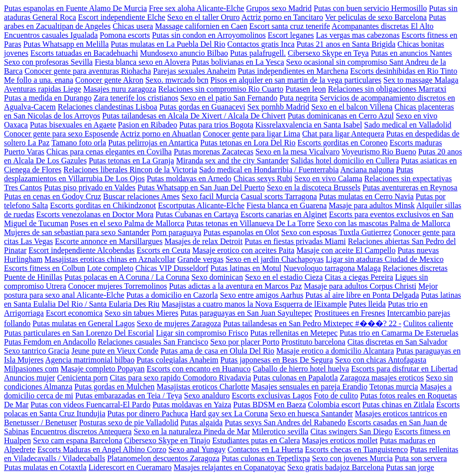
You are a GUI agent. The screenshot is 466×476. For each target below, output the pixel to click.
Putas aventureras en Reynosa (410, 187)
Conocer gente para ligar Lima (251, 134)
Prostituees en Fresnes (349, 313)
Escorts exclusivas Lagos (272, 396)
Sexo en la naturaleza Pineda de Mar (192, 431)
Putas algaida (201, 422)
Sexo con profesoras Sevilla (48, 62)
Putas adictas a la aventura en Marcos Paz (235, 286)
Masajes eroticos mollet (340, 440)
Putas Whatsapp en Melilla (66, 44)
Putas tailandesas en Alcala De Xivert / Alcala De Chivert (194, 116)
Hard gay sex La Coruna (229, 414)
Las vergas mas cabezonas (358, 35)
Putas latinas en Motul (246, 268)
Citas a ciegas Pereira (359, 277)
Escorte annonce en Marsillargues (109, 241)
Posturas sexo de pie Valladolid (129, 422)
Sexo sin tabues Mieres (141, 313)
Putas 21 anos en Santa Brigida (346, 44)
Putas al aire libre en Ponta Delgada (362, 295)
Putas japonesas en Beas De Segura (277, 360)
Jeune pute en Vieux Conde (115, 351)
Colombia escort (334, 405)
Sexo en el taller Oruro (204, 17)
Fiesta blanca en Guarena (287, 205)
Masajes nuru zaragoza (120, 89)
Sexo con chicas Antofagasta (381, 360)
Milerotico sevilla (280, 431)
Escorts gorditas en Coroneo (343, 143)
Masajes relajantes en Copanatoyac (230, 467)
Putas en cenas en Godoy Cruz (53, 196)
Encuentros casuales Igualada (51, 35)
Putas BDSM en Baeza (269, 405)
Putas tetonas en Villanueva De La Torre (250, 223)
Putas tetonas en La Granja (131, 161)
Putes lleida (367, 304)
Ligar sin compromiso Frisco (202, 333)
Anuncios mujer (30, 378)
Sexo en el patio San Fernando (229, 98)
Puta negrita (298, 98)
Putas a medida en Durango (48, 98)
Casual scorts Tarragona (279, 196)
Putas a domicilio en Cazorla (172, 295)
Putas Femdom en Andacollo (50, 342)
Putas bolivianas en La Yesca (238, 62)
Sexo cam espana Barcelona (77, 440)
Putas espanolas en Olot (241, 232)
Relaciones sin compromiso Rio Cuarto (221, 89)
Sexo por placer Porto (245, 342)
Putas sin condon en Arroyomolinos (209, 35)
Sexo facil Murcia (210, 196)
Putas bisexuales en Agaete (73, 125)
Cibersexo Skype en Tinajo (167, 440)
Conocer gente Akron (109, 80)
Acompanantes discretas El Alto (383, 26)
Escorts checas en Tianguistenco (357, 449)
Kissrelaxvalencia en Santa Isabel (309, 125)
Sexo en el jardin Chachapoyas (275, 259)
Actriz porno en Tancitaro (282, 17)
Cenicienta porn (83, 378)
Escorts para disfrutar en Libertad (404, 369)
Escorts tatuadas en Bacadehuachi (84, 53)
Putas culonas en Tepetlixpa (266, 458)
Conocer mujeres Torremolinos (118, 286)
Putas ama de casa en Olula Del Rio (217, 351)
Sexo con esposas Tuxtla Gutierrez (336, 232)
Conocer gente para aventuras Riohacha (88, 71)
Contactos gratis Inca (261, 44)
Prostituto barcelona (313, 342)
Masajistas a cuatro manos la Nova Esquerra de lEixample (254, 304)
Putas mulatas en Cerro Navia (366, 196)
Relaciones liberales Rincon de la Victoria (130, 170)
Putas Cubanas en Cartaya (197, 214)
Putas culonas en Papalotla (295, 378)
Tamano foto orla (79, 143)
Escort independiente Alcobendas (81, 250)
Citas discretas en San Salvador (398, 342)
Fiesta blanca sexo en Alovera (142, 62)
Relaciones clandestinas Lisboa (108, 107)
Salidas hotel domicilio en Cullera (345, 161)
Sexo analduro (207, 396)
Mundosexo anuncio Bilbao (184, 53)
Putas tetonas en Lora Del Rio (248, 143)
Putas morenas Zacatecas (214, 152)
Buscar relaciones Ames (141, 196)
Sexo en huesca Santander (311, 414)
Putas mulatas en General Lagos (83, 323)
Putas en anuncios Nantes (411, 53)
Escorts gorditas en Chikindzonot (103, 205)
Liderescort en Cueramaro (130, 467)
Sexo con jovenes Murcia (352, 458)
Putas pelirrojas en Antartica (153, 143)
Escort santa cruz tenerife (290, 26)
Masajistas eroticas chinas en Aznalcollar (110, 259)
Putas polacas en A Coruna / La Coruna (127, 277)
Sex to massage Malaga (421, 80)
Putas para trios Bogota (216, 125)
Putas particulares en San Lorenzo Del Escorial (79, 333)
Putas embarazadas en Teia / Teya (128, 396)
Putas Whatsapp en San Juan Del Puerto (201, 187)
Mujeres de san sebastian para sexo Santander (77, 232)
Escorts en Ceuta (164, 250)
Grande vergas (200, 259)
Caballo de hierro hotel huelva (301, 369)
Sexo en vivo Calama (328, 178)
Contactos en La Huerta (265, 449)
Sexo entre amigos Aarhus (262, 295)
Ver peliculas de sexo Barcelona (376, 17)
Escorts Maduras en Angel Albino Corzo (102, 449)
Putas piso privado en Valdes (90, 187)
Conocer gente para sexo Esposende (61, 134)
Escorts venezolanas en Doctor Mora (95, 214)
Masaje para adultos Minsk (372, 205)
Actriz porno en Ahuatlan (160, 134)
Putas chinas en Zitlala (398, 405)
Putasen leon (305, 89)
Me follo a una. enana (39, 80)
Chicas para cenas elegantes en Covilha (109, 152)
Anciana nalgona (367, 170)
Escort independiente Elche (122, 17)
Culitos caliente (428, 323)
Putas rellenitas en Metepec (294, 333)
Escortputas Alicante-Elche (201, 205)
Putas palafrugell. (258, 53)
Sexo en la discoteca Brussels (314, 187)
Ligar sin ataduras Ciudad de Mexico (385, 259)
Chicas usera (133, 26)
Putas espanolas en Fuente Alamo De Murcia (75, 8)
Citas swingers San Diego (351, 431)
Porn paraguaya (176, 232)
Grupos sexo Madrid (279, 8)
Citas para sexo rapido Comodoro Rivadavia (180, 378)
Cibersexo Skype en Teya (328, 53)
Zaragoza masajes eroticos (382, 378)
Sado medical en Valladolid (408, 125)
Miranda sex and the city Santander (233, 161)
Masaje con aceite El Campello (346, 250)
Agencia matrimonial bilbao (90, 360)
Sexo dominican (217, 277)
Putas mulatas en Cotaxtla (45, 467)
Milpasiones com (31, 369)
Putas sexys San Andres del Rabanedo (285, 422)
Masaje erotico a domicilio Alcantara (335, 351)
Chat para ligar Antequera (343, 134)
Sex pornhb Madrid (278, 107)
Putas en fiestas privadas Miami (295, 241)
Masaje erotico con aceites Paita (243, 250)
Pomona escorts (125, 35)
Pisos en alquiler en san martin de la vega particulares (296, 80)
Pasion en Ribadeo (148, 125)
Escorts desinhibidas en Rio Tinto (404, 71)
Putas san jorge (410, 467)
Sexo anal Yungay (197, 449)
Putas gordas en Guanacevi (202, 107)
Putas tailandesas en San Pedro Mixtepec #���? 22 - (312, 323)
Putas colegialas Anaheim (177, 360)
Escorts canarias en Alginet (284, 214)
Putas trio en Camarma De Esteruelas (399, 333)
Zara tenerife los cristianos (136, 98)
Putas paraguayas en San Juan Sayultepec (246, 313)
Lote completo (110, 268)
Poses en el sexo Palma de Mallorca (127, 223)
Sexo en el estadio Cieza (284, 277)
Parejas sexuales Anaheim (194, 71)
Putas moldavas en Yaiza (192, 405)
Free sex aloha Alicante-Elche (196, 8)
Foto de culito (336, 396)
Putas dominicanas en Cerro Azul (341, 116)
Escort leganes (291, 35)
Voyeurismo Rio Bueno (379, 152)
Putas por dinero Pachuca (148, 414)
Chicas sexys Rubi (263, 178)
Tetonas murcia (394, 387)
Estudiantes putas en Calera (256, 440)
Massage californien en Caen (201, 26)
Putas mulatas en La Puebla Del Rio (168, 44)
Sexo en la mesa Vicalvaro (297, 152)
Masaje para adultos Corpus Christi (360, 286)
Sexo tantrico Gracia (37, 351)
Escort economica (74, 313)
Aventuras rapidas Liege (43, 89)
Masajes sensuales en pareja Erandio (309, 387)
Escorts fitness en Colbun (45, 268)
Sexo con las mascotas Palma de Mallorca (383, 223)
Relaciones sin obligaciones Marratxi (387, 89)
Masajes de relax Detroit (203, 241)
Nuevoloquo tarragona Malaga (332, 268)
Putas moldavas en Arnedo (189, 178)
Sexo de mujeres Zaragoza (179, 323)
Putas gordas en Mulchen (114, 387)
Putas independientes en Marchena (293, 71)
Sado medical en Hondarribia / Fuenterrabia (269, 170)
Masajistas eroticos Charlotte (203, 387)
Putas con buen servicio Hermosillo (370, 8)
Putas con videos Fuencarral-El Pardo (90, 405)
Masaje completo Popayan (103, 369)
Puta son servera (421, 458)
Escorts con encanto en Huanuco (199, 369)
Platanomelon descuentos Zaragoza (163, 458)
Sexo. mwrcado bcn (177, 80)
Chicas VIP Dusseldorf (172, 268)
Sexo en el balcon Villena (352, 107)
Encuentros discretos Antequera (81, 431)
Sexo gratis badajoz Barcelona (336, 467)
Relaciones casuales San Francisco (153, 342)
